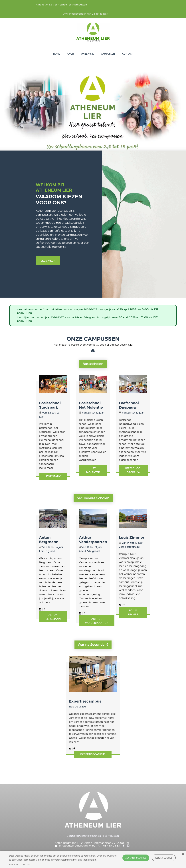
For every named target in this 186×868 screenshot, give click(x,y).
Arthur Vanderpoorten (91, 509)
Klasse (41, 827)
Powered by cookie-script (20, 864)
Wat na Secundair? (93, 590)
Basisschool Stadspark (33, 390)
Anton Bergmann (28, 509)
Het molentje (93, 435)
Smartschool (46, 833)
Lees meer (22, 229)
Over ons (14, 827)
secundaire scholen (93, 458)
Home (57, 45)
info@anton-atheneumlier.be (116, 791)
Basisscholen (93, 339)
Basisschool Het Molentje (85, 392)
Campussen (108, 45)
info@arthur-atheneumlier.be (122, 804)
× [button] (183, 854)
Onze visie (87, 45)
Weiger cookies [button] (164, 858)
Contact (128, 45)
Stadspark (35, 431)
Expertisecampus (72, 666)
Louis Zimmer (141, 509)
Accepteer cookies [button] (136, 858)
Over (71, 45)
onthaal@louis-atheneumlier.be (111, 797)
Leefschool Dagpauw (148, 390)
